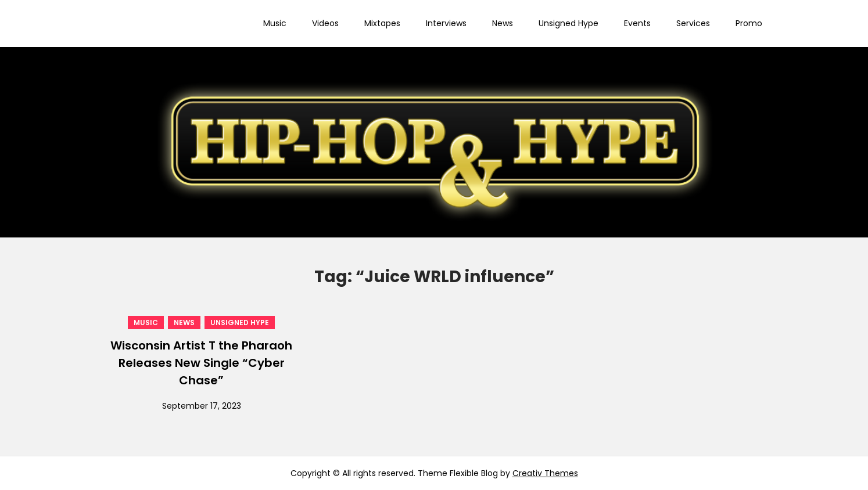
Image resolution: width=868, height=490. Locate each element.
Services (693, 23)
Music (275, 23)
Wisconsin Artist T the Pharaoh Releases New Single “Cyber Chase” (201, 363)
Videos (325, 23)
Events (637, 23)
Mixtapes (382, 23)
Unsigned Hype (568, 23)
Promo (749, 23)
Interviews (446, 23)
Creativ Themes (545, 473)
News (503, 23)
